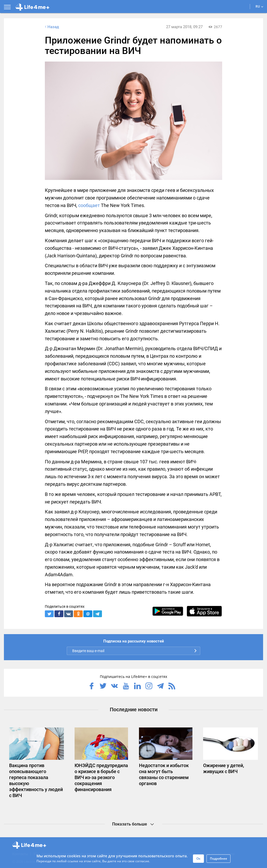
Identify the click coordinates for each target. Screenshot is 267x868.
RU (259, 6)
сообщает (89, 205)
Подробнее (219, 858)
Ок (198, 858)
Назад (51, 27)
